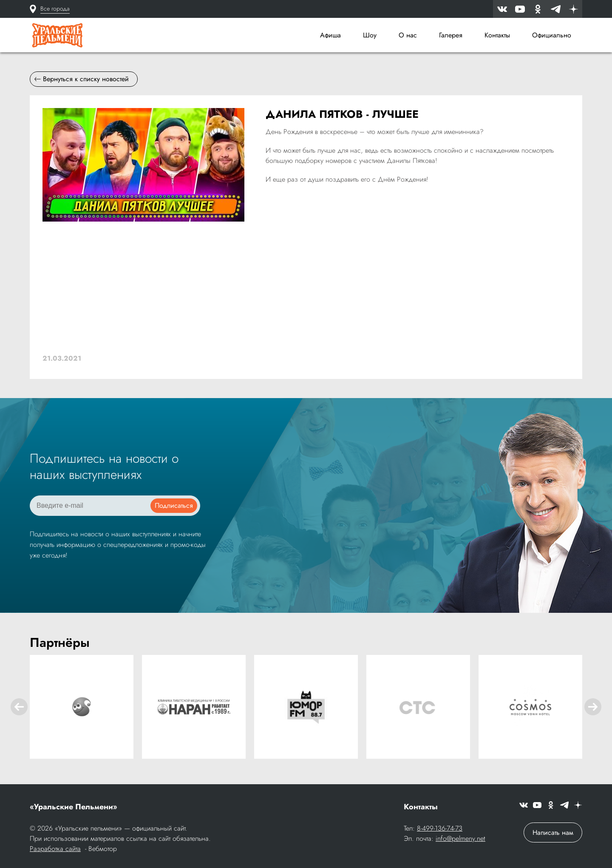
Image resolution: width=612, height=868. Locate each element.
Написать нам (553, 832)
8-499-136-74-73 (440, 828)
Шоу (370, 35)
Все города (55, 9)
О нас (408, 35)
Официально (552, 35)
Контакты (497, 35)
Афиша (330, 35)
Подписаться (174, 505)
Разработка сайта (55, 849)
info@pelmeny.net (460, 838)
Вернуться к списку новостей (82, 79)
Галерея (451, 35)
